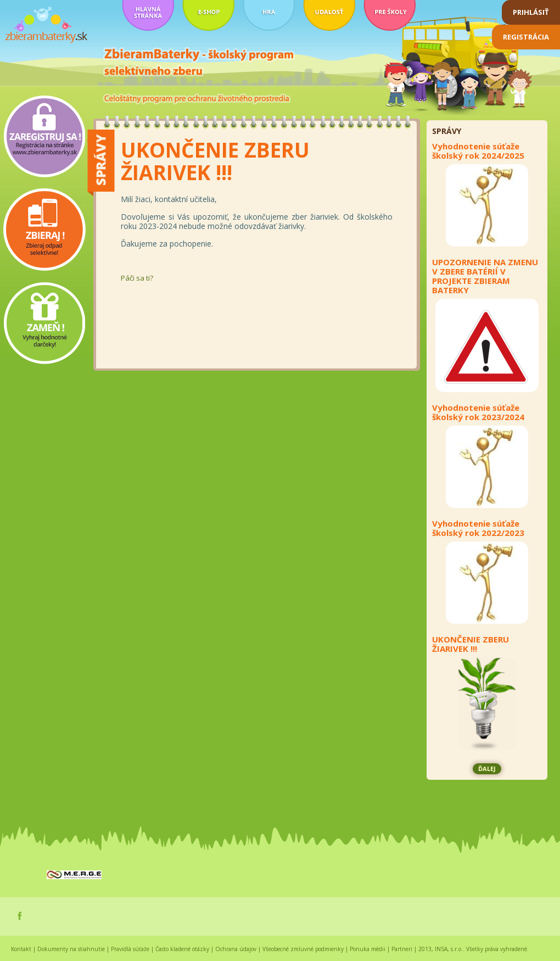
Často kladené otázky (182, 949)
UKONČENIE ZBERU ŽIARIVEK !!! (471, 644)
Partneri (402, 949)
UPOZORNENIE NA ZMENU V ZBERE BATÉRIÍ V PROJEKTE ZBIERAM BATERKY (485, 276)
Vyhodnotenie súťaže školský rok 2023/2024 (478, 412)
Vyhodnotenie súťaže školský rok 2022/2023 (478, 528)
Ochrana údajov (236, 949)
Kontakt (21, 949)
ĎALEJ (487, 769)
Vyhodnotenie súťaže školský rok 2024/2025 (478, 151)
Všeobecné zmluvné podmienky (303, 949)
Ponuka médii (368, 949)
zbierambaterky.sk (46, 25)
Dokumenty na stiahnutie (71, 949)
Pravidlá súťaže (130, 949)
